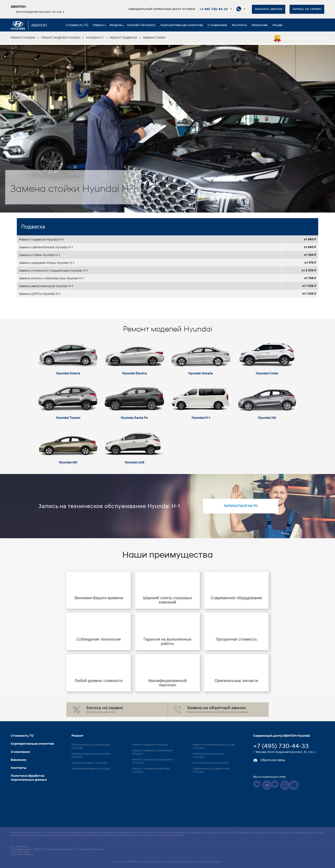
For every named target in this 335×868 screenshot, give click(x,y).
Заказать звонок (269, 9)
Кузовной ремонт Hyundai (89, 763)
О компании (217, 25)
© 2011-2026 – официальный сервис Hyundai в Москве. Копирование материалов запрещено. (167, 862)
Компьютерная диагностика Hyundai (91, 755)
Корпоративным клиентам (182, 25)
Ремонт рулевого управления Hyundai (152, 752)
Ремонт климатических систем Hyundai (214, 746)
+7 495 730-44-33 (214, 9)
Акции (277, 25)
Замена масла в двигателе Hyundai (211, 770)
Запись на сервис (307, 9)
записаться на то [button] (241, 506)
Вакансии (260, 25)
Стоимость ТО (77, 25)
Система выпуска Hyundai (211, 763)
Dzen (267, 785)
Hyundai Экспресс (141, 25)
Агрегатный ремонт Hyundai (91, 769)
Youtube (275, 784)
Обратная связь (269, 760)
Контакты (239, 25)
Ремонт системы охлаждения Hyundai (152, 761)
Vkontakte (257, 784)
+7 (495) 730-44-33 (281, 746)
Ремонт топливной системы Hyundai (151, 770)
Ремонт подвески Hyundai (150, 745)
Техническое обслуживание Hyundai (91, 746)
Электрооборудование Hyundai (208, 755)
